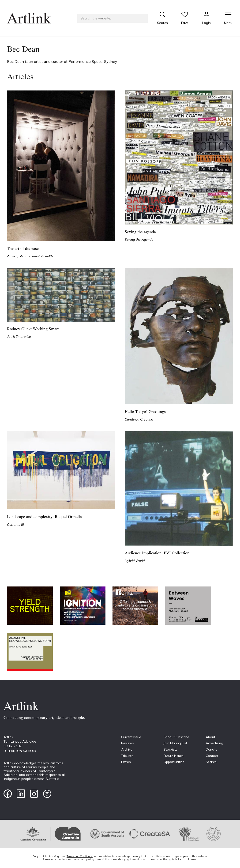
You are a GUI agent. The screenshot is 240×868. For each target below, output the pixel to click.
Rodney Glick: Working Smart (33, 329)
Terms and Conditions (80, 856)
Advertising (214, 743)
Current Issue (131, 737)
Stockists (171, 749)
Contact (212, 756)
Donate (212, 749)
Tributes (127, 756)
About (210, 737)
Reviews (127, 743)
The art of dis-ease (23, 249)
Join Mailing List (175, 743)
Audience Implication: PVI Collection (157, 553)
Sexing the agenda (140, 232)
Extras (126, 762)
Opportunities (174, 762)
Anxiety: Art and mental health (30, 256)
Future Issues (174, 756)
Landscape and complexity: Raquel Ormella (44, 517)
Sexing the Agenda (139, 240)
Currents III (15, 525)
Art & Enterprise (19, 337)
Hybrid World (135, 561)
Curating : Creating (139, 419)
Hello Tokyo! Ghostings (145, 412)
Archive (127, 749)
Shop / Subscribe (176, 737)
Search (211, 762)
